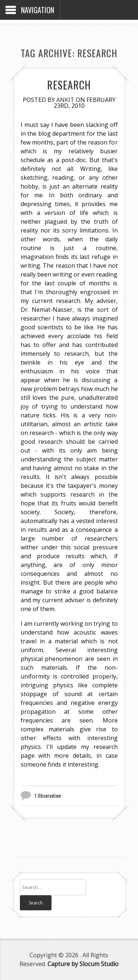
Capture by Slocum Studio (83, 964)
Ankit (65, 100)
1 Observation (48, 796)
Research (69, 85)
